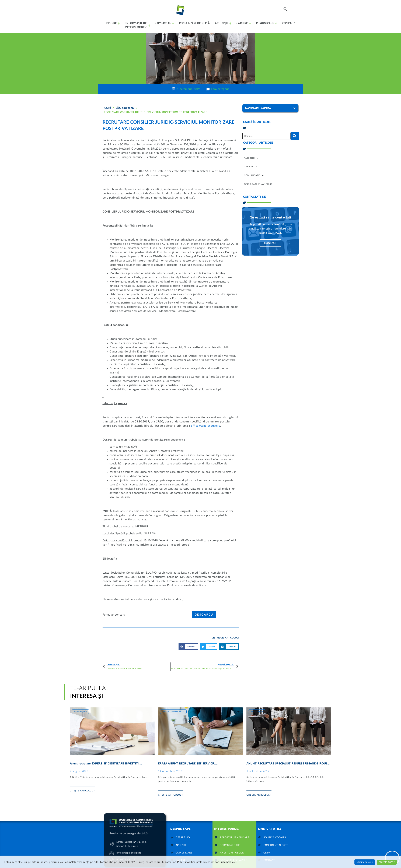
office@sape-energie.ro (205, 426)
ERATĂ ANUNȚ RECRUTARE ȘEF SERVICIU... (188, 754)
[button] (285, 9)
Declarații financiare (258, 184)
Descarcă (204, 615)
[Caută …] (266, 136)
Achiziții (251, 158)
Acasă (107, 108)
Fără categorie (220, 89)
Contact (270, 243)
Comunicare (254, 176)
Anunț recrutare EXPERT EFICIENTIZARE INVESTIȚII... (106, 754)
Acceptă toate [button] (387, 862)
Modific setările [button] (365, 862)
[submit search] (295, 136)
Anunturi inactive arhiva (173, 702)
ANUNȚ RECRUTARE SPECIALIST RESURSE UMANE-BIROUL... (288, 754)
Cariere (251, 167)
